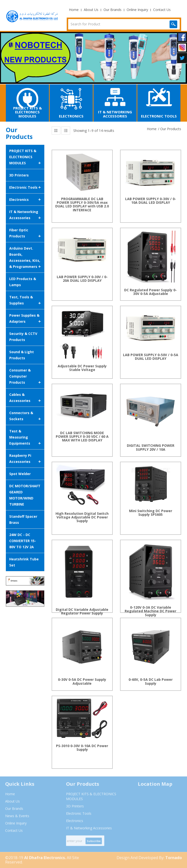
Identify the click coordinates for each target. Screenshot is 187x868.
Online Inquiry (137, 10)
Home (74, 10)
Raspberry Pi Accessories (25, 459)
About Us (91, 10)
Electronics (25, 200)
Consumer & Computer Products (25, 377)
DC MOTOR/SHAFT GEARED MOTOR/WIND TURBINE (25, 495)
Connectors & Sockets (25, 416)
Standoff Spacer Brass (23, 519)
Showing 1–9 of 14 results (94, 131)
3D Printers (19, 175)
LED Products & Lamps (23, 282)
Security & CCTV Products (23, 337)
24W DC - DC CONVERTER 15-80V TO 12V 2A (23, 541)
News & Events (15, 818)
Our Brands (112, 10)
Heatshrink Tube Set (24, 562)
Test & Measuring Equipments (25, 438)
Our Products (171, 129)
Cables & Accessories (25, 398)
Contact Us (162, 10)
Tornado (176, 859)
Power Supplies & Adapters (25, 319)
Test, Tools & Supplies (25, 300)
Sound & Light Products (22, 355)
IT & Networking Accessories (25, 215)
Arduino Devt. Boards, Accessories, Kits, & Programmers (25, 258)
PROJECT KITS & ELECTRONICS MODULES (25, 157)
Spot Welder (20, 474)
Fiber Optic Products (25, 233)
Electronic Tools (25, 187)
